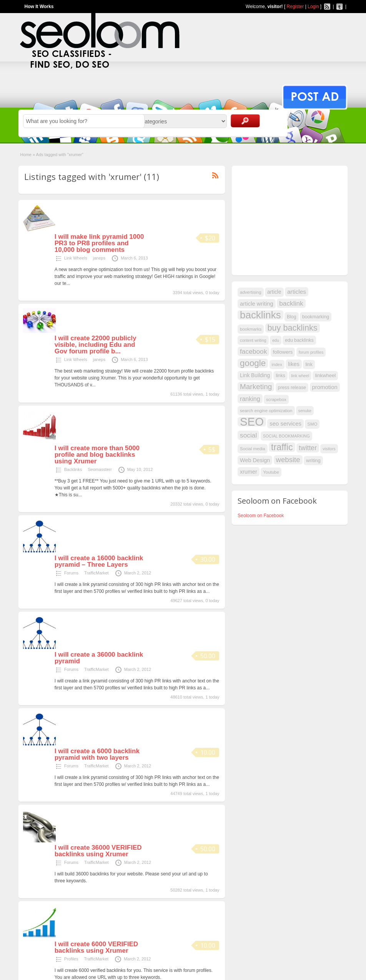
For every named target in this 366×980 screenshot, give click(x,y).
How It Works (39, 7)
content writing (253, 340)
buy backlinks (293, 328)
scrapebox (276, 399)
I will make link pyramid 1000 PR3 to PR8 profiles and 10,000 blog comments (99, 243)
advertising (250, 292)
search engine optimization (266, 411)
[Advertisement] (295, 220)
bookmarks (251, 329)
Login (313, 7)
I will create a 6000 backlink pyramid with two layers (97, 754)
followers (283, 352)
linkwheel (325, 375)
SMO (312, 424)
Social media (253, 449)
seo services (285, 424)
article (274, 292)
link (309, 364)
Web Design (255, 460)
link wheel (300, 376)
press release (292, 388)
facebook (253, 351)
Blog (292, 317)
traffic (282, 447)
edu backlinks (299, 340)
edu (276, 340)
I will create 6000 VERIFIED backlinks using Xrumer (96, 947)
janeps (99, 258)
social (248, 435)
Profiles (71, 959)
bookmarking (316, 317)
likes (294, 364)
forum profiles (311, 352)
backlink (291, 303)
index (277, 364)
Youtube (271, 472)
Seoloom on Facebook (261, 516)
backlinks (260, 315)
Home (26, 155)
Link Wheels (76, 258)
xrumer (249, 472)
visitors (329, 449)
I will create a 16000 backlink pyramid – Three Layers (99, 561)
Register (295, 7)
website (288, 460)
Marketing (256, 387)
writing (313, 460)
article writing (257, 304)
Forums (71, 573)
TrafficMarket (96, 573)
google (253, 363)
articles (297, 292)
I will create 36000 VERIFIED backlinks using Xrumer (98, 851)
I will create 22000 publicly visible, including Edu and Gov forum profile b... (96, 345)
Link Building (255, 375)
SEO (252, 422)
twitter (308, 448)
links (280, 376)
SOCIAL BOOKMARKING (286, 436)
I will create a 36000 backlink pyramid (99, 658)
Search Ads (245, 121)
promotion (325, 387)
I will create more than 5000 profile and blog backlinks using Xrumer (97, 455)
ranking (250, 399)
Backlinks (73, 469)
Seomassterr (100, 469)
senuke (305, 411)
